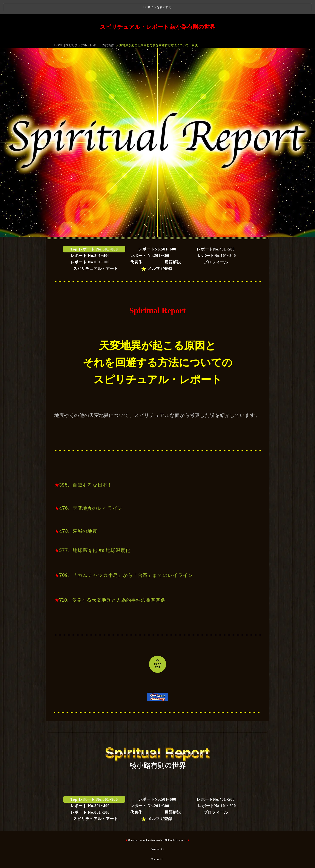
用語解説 (175, 248)
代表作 (136, 248)
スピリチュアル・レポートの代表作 (90, 31)
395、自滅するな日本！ (86, 471)
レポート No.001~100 (90, 248)
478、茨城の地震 (78, 517)
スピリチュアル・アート (98, 254)
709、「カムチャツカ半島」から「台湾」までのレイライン (126, 561)
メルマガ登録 (157, 254)
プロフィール (216, 248)
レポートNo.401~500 (216, 235)
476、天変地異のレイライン (91, 494)
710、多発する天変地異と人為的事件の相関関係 (112, 586)
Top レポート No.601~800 (94, 235)
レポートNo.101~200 (213, 241)
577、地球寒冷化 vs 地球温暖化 (95, 536)
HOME (59, 31)
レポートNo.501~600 (157, 235)
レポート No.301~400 (90, 241)
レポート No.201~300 (150, 241)
